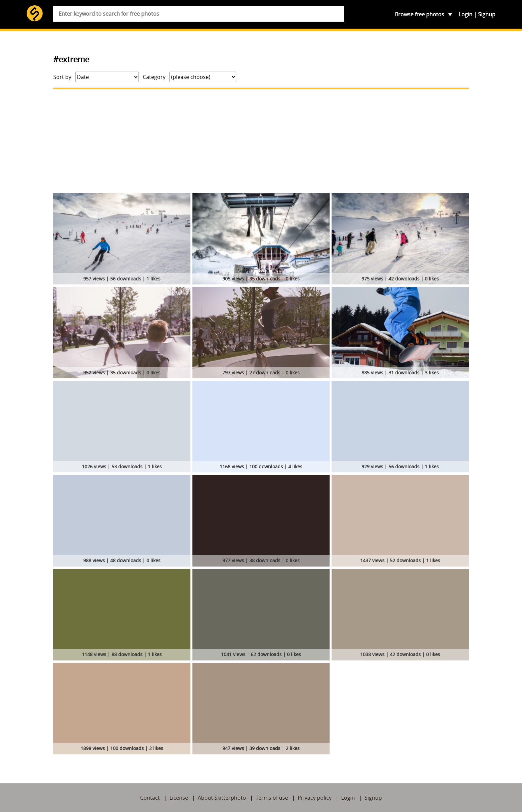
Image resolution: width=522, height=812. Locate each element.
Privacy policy (315, 798)
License (179, 798)
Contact (150, 798)
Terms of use (272, 798)
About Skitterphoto (222, 798)
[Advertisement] (261, 141)
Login (466, 14)
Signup (487, 14)
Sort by (62, 77)
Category (154, 77)
